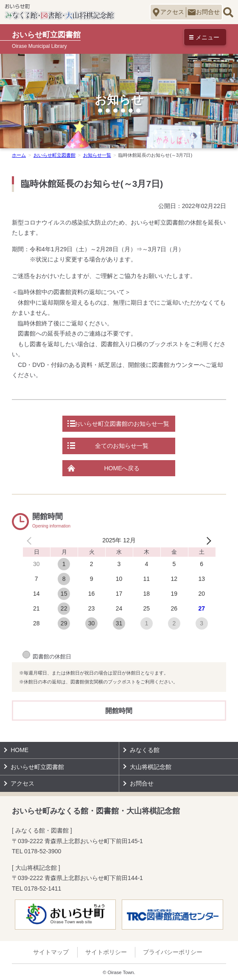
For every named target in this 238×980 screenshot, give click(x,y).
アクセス (172, 12)
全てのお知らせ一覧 (122, 446)
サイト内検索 (228, 12)
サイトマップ (51, 952)
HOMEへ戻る (122, 468)
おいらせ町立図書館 (55, 155)
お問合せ (208, 12)
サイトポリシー (106, 952)
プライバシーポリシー (173, 952)
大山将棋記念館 (151, 767)
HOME (20, 750)
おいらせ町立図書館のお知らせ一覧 (122, 424)
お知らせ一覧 (97, 155)
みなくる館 (145, 750)
